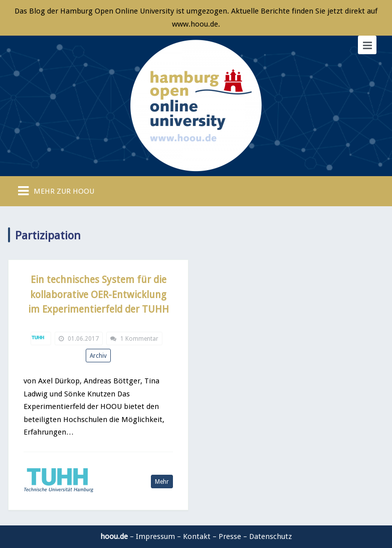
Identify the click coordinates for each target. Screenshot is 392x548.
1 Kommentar (139, 339)
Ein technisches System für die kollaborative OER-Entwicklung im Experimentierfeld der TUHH (99, 295)
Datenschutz (270, 536)
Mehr (162, 482)
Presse (230, 536)
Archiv (98, 356)
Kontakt (197, 536)
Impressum (155, 536)
